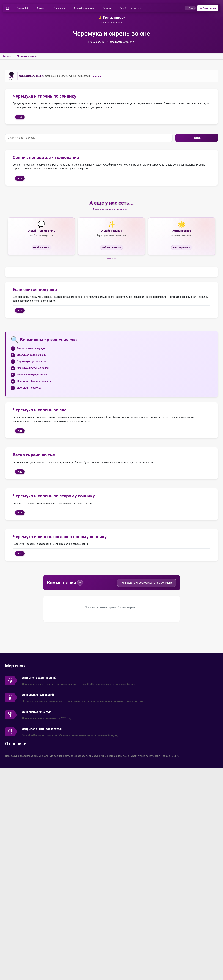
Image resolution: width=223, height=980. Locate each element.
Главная (7, 57)
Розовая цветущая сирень (33, 375)
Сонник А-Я (23, 8)
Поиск (197, 138)
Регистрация (207, 8)
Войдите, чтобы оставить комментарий (147, 583)
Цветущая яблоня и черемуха (35, 382)
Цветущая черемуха (29, 388)
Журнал (42, 8)
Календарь (97, 77)
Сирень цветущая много (31, 362)
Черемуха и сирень (27, 57)
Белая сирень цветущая (31, 349)
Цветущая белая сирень (31, 355)
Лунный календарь (85, 8)
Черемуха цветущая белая (33, 368)
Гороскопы (61, 8)
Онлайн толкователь (131, 8)
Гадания (108, 8)
